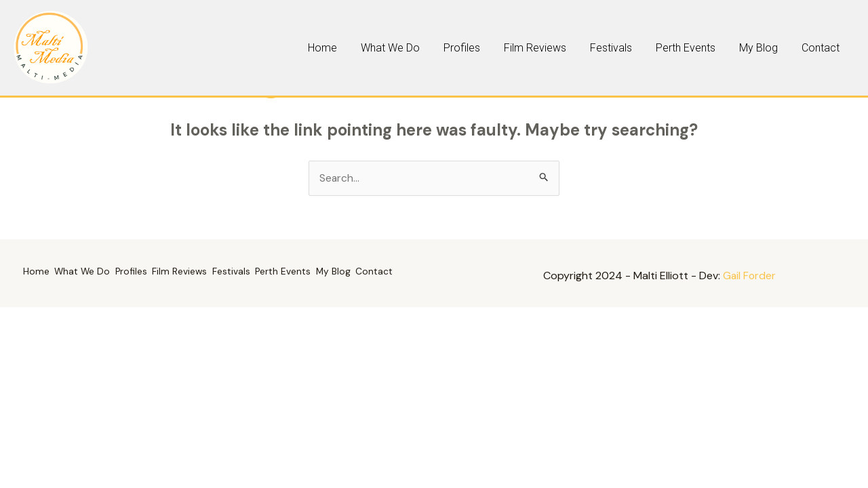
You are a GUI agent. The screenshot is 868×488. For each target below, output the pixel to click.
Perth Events (728, 48)
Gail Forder (749, 276)
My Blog (784, 48)
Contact (829, 48)
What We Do (500, 48)
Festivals (670, 48)
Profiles (555, 48)
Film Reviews (611, 48)
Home (449, 48)
